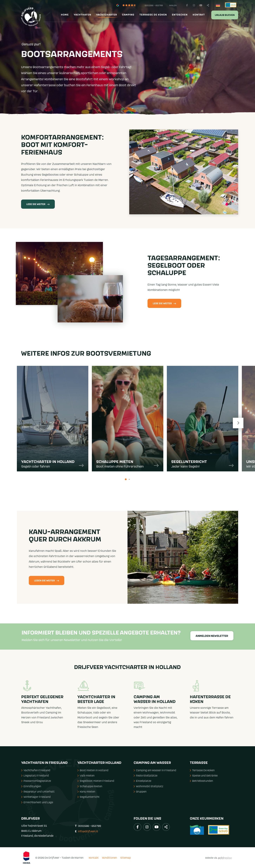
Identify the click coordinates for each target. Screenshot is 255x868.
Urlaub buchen (225, 15)
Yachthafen (82, 15)
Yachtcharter (107, 15)
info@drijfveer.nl (88, 831)
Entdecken (180, 15)
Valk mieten (86, 775)
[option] (53, 420)
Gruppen (140, 791)
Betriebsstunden (201, 781)
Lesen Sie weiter (47, 581)
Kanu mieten (86, 791)
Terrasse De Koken (202, 770)
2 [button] (129, 479)
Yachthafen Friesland (36, 770)
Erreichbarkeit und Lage (37, 802)
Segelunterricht (89, 797)
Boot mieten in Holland (93, 770)
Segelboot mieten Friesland (96, 781)
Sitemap (126, 858)
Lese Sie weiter (38, 204)
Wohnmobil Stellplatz (148, 786)
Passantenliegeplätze (36, 781)
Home (65, 15)
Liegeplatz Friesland (35, 775)
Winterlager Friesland (36, 797)
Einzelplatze (142, 781)
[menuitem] (64, 15)
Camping (128, 15)
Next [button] (238, 423)
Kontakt (199, 15)
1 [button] (126, 479)
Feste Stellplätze (146, 775)
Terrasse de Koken (153, 15)
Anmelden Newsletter (212, 636)
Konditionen (109, 858)
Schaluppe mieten (90, 786)
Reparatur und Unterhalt (38, 791)
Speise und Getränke (204, 775)
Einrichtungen (31, 786)
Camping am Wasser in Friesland (155, 770)
